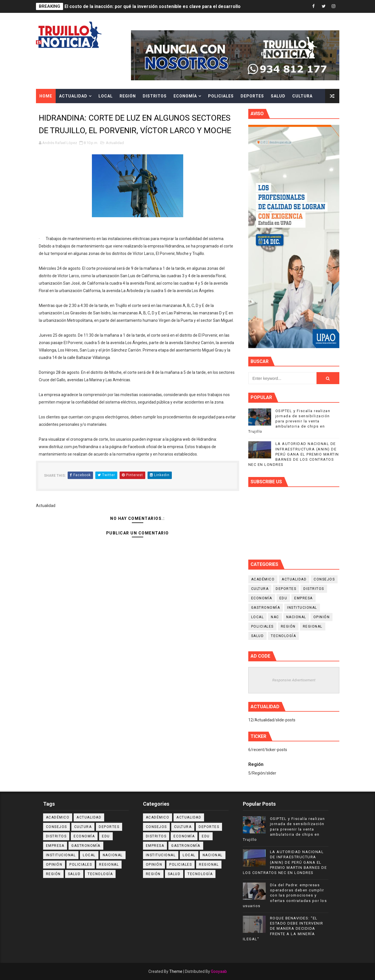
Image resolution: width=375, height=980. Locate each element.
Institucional (302, 608)
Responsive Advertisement (294, 680)
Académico (263, 579)
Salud (278, 96)
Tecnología (283, 636)
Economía (185, 96)
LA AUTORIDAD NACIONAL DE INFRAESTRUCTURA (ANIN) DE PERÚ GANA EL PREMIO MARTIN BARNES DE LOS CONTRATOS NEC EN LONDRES (294, 454)
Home (46, 96)
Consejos (324, 579)
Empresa (304, 598)
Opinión (322, 617)
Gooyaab (219, 971)
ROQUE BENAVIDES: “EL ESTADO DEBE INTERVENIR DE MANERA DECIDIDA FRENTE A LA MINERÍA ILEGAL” (283, 929)
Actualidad (73, 96)
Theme (176, 971)
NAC (275, 617)
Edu (283, 598)
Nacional (296, 617)
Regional (313, 626)
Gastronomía (266, 608)
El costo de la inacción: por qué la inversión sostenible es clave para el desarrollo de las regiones (170, 6)
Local (106, 96)
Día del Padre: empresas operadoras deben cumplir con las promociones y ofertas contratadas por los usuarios (285, 895)
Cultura (302, 96)
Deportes (252, 96)
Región (128, 96)
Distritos (155, 96)
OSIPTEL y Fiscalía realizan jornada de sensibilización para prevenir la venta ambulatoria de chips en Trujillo (289, 421)
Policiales (221, 96)
